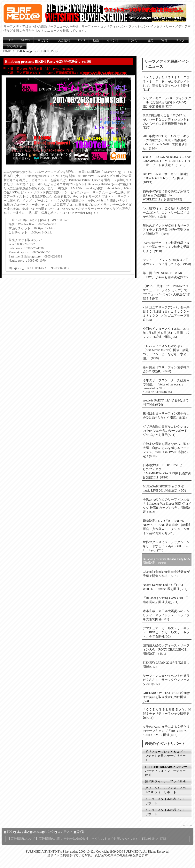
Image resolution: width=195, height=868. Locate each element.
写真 (164, 40)
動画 (96, 40)
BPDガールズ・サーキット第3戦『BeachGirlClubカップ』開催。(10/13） (165, 178)
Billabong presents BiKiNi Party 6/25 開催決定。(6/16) (166, 561)
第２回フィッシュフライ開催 (165, 781)
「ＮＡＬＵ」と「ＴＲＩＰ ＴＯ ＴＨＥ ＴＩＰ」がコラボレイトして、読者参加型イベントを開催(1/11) (167, 84)
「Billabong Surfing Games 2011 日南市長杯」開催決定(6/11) (166, 600)
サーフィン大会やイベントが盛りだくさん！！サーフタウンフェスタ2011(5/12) (166, 680)
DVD (81, 40)
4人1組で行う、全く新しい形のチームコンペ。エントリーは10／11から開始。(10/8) (166, 212)
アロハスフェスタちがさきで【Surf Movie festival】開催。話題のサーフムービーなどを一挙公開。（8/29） (166, 352)
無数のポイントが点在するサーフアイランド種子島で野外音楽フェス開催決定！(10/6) (166, 230)
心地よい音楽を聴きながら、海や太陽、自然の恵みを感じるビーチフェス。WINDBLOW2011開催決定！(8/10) (166, 450)
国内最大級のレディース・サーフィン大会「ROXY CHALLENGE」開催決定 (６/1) (166, 649)
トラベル (133, 40)
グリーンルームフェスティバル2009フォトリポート (165, 790)
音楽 (150, 40)
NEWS (25, 40)
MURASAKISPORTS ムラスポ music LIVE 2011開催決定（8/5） (165, 488)
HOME (6, 51)
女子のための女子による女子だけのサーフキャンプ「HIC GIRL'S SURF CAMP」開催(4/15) (166, 731)
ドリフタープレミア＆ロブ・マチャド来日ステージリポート (165, 756)
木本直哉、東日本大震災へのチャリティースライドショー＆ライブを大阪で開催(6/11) (166, 615)
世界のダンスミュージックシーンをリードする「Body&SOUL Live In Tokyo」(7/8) (166, 546)
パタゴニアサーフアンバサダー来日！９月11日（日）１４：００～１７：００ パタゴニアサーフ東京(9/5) (166, 314)
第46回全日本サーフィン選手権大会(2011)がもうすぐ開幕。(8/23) (166, 416)
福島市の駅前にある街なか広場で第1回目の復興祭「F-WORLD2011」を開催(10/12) (166, 195)
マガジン (44, 40)
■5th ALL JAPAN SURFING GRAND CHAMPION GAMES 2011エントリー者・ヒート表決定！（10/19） (167, 161)
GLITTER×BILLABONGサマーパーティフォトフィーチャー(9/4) (166, 771)
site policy (21, 832)
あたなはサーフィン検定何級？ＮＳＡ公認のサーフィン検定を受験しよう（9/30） (166, 247)
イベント (113, 40)
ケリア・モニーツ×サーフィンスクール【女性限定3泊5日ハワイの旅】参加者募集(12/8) (167, 102)
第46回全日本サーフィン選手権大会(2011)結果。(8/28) (166, 369)
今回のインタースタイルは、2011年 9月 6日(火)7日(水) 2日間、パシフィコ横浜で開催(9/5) (166, 333)
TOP (10, 40)
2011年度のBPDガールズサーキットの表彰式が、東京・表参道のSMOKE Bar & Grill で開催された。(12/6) (166, 142)
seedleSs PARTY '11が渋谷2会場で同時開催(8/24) (166, 402)
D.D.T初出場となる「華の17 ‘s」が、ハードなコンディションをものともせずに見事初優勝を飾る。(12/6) (166, 121)
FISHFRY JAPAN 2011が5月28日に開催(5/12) (166, 665)
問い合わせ (15, 47)
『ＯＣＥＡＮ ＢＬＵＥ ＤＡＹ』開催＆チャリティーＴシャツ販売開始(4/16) (167, 714)
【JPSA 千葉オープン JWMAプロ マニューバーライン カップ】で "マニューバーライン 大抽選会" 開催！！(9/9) (167, 292)
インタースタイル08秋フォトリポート (165, 812)
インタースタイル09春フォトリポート (165, 801)
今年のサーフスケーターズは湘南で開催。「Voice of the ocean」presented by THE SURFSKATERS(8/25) (166, 386)
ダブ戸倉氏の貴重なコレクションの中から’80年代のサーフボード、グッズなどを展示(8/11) (167, 431)
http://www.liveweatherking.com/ (105, 73)
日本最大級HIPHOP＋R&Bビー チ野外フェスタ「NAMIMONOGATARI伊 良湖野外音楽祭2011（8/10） (167, 471)
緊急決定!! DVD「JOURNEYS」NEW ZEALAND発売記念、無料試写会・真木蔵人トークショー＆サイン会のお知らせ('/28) (167, 527)
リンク (180, 40)
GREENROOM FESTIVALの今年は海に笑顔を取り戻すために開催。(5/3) (166, 697)
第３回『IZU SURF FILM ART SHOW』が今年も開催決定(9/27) (165, 275)
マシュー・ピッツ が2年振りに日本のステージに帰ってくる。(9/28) (167, 262)
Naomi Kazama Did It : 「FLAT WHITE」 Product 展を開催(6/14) (165, 587)
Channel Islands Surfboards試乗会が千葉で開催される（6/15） (166, 574)
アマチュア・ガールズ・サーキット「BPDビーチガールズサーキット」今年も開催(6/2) (166, 632)
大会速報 (64, 40)
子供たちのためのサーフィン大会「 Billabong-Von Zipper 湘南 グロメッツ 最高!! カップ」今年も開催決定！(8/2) (167, 506)
